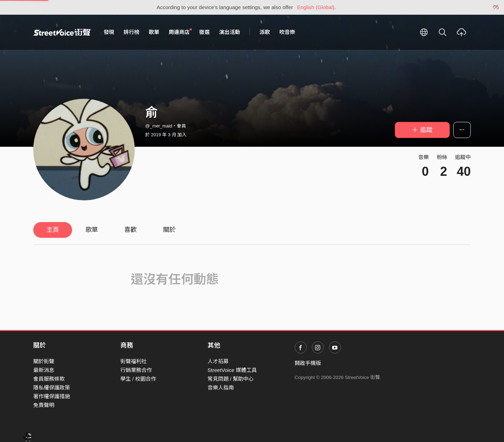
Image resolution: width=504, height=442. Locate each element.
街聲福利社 (134, 361)
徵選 (204, 32)
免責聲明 (44, 405)
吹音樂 (287, 32)
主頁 (53, 230)
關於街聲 (44, 361)
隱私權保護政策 (52, 388)
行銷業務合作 (136, 370)
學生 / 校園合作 (138, 379)
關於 (169, 230)
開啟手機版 (308, 363)
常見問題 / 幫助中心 (231, 379)
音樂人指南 (221, 388)
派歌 (265, 32)
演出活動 (230, 32)
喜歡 (131, 230)
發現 (109, 32)
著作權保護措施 (52, 396)
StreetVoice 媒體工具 (232, 370)
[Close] (496, 7)
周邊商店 (180, 32)
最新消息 (44, 370)
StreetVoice (62, 32)
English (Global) (316, 7)
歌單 (154, 32)
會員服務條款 (49, 379)
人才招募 (218, 361)
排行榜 (131, 32)
